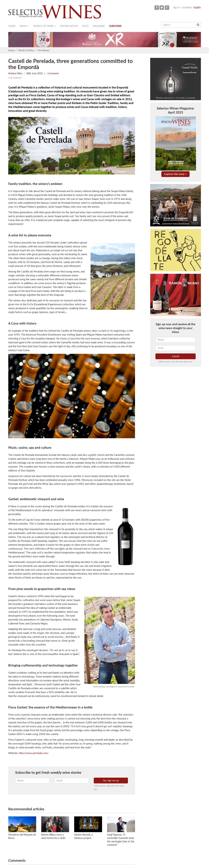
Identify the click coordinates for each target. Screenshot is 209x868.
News (24, 26)
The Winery (43, 50)
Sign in (176, 7)
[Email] (176, 348)
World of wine (45, 26)
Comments (53, 73)
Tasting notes (69, 26)
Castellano (187, 7)
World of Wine (26, 50)
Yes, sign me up (111, 780)
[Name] (176, 340)
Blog (85, 26)
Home (12, 26)
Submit (176, 356)
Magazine (99, 26)
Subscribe (115, 26)
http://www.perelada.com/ (34, 753)
